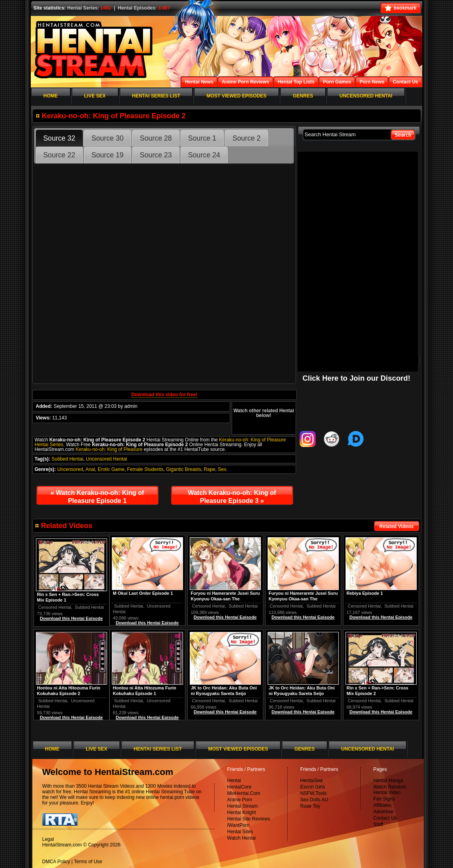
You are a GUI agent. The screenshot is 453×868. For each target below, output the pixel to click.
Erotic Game (111, 469)
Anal (90, 469)
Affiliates (382, 805)
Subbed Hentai (67, 459)
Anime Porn (240, 800)
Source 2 (246, 138)
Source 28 (156, 138)
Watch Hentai (242, 838)
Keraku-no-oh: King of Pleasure (109, 449)
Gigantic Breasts (183, 469)
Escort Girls (313, 787)
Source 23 (156, 155)
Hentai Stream (243, 806)
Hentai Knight (242, 812)
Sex (222, 469)
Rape (210, 469)
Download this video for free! (164, 395)
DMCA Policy (56, 862)
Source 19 (107, 155)
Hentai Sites (240, 832)
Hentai (234, 781)
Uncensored (70, 469)
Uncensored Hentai (106, 459)
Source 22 (59, 155)
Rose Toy (310, 806)
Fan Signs (384, 799)
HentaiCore (239, 787)
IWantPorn (238, 825)
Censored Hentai (365, 606)
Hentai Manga (388, 781)
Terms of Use (88, 862)
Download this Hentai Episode (381, 617)
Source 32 (59, 138)
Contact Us (385, 818)
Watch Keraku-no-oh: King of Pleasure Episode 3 (232, 497)
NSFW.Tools (314, 793)
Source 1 (202, 138)
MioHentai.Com (244, 793)
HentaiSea (312, 781)
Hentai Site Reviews (249, 819)
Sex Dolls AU (314, 800)
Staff (378, 824)
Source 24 (204, 155)
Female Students (145, 469)
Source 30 (107, 138)
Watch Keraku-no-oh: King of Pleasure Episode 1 (97, 497)
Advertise (383, 812)
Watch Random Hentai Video (390, 790)
